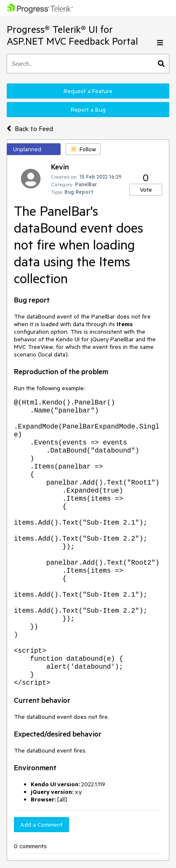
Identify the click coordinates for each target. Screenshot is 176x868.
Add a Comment (41, 825)
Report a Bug (88, 110)
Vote (146, 190)
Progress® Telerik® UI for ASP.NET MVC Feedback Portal (72, 35)
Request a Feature (88, 91)
